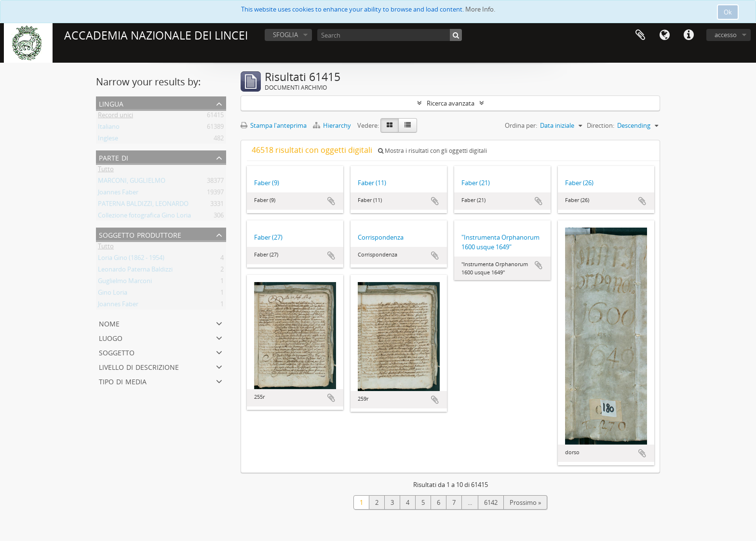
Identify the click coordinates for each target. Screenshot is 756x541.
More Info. (480, 9)
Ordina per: (521, 125)
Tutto (106, 171)
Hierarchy (333, 125)
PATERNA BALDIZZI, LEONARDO (143, 205)
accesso (726, 35)
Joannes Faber (118, 194)
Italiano (109, 128)
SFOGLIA (285, 35)
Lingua (664, 35)
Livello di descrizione (139, 366)
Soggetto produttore (140, 234)
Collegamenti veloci (688, 35)
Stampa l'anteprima (274, 125)
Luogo (111, 337)
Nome (109, 323)
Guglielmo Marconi (125, 283)
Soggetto (117, 352)
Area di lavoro (640, 35)
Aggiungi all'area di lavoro (331, 201)
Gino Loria (113, 294)
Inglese (108, 140)
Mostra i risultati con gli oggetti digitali (432, 151)
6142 (491, 502)
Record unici (115, 117)
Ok (728, 12)
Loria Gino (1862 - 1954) (131, 259)
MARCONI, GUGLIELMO (132, 182)
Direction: (601, 125)
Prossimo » (525, 502)
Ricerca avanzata (451, 103)
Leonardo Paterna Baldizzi (135, 271)
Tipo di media (123, 381)
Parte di (114, 157)
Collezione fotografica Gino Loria (144, 217)
